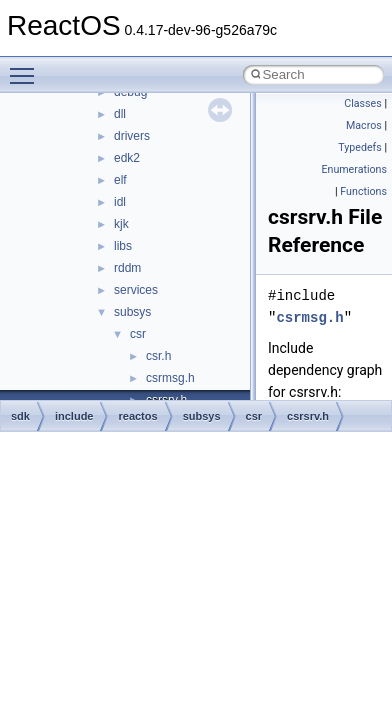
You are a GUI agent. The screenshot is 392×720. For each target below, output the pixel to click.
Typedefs (360, 147)
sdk (20, 416)
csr (138, 334)
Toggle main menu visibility (27, 67)
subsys (132, 312)
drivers (132, 136)
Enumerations (354, 169)
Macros (364, 125)
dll (120, 114)
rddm (127, 268)
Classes (362, 103)
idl (120, 202)
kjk (121, 224)
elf (120, 180)
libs (123, 246)
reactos (137, 416)
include (74, 416)
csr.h (158, 356)
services (136, 290)
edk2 (127, 158)
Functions (363, 191)
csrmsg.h (170, 378)
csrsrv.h (308, 416)
